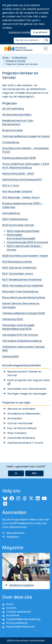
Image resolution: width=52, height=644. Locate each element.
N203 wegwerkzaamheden (23, 231)
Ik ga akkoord (40, 32)
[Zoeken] (29, 40)
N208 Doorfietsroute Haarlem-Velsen (25, 256)
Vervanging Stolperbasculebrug (22, 341)
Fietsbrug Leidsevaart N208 (19, 158)
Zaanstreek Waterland (21, 438)
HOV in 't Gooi (11, 185)
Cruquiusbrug (11, 142)
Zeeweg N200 (11, 356)
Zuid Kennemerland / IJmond (25, 443)
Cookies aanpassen (19, 612)
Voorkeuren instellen (20, 32)
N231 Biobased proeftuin (17, 262)
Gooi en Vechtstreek (20, 423)
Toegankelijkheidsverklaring (23, 619)
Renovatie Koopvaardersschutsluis (24, 297)
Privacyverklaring (17, 623)
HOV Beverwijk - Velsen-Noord (21, 197)
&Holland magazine (19, 585)
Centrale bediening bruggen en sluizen (26, 136)
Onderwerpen (20, 58)
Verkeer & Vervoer (16, 61)
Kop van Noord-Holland (22, 428)
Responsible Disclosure (20, 627)
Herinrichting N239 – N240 (18, 174)
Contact (11, 608)
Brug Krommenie (12, 130)
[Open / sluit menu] (46, 49)
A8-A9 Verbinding (13, 109)
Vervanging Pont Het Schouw (20, 335)
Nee (34, 473)
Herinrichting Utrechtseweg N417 (22, 179)
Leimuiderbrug (11, 213)
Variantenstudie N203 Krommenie (27, 242)
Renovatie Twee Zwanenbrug (20, 291)
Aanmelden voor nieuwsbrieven (27, 389)
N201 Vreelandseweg (15, 219)
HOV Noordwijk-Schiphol (17, 191)
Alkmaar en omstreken (21, 409)
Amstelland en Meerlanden (24, 414)
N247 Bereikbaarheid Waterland (22, 280)
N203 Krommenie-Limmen (18, 225)
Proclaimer (13, 615)
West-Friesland (17, 433)
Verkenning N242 (13, 319)
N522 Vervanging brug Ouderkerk (23, 286)
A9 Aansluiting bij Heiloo (17, 115)
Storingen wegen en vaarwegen (27, 394)
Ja (16, 473)
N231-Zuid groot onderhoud (19, 268)
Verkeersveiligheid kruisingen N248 (24, 313)
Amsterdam (15, 418)
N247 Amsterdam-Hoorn (18, 274)
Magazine (10, 537)
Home (5, 58)
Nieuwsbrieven (13, 533)
